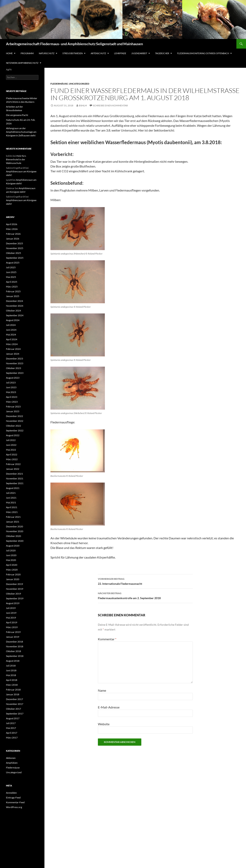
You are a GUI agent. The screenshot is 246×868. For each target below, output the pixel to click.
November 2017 (15, 704)
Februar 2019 (13, 632)
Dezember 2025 (15, 243)
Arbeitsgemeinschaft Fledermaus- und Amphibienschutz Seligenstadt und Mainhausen (74, 44)
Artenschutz (98, 53)
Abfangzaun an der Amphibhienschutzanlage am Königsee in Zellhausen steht (21, 132)
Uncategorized (79, 84)
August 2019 (13, 603)
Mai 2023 (11, 392)
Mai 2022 (11, 450)
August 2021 (13, 488)
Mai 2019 (11, 618)
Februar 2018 (13, 690)
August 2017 (13, 718)
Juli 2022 (11, 440)
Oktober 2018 (14, 651)
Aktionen (11, 758)
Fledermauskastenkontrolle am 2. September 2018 (145, 595)
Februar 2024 (13, 349)
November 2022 (15, 421)
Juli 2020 (11, 550)
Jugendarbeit (139, 53)
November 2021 (15, 478)
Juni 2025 (11, 272)
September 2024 (15, 315)
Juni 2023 (11, 387)
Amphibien (12, 763)
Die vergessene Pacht (17, 115)
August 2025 (13, 263)
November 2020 (15, 531)
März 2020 (12, 570)
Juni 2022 (11, 445)
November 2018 (15, 646)
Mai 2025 (11, 277)
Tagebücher (162, 53)
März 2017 (12, 738)
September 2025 (15, 258)
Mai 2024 (11, 335)
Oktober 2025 (14, 253)
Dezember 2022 (15, 416)
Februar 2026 (13, 234)
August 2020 (13, 546)
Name (102, 690)
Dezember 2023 (15, 359)
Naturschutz (47, 53)
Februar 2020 (13, 574)
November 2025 (15, 248)
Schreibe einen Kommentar (110, 105)
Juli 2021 (11, 493)
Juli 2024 (11, 325)
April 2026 (12, 224)
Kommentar (107, 639)
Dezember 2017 (15, 699)
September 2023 (15, 373)
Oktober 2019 (14, 594)
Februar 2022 (13, 464)
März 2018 (12, 685)
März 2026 (12, 229)
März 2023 (12, 402)
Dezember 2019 (15, 584)
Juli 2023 (11, 383)
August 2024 (13, 320)
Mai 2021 (11, 502)
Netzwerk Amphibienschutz (22, 63)
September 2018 (15, 656)
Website (104, 724)
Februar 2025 (13, 291)
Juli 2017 (11, 723)
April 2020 (12, 565)
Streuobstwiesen (73, 53)
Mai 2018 (11, 675)
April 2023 (12, 397)
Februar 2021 (13, 517)
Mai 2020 (11, 560)
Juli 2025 (11, 267)
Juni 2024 (11, 330)
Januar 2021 (13, 522)
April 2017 (12, 733)
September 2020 (15, 541)
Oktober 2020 (14, 536)
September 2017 (15, 714)
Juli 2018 (11, 666)
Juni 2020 (11, 555)
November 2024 (15, 306)
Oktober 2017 (14, 709)
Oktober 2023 (14, 368)
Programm (27, 53)
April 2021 (12, 507)
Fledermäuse (59, 84)
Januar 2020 (13, 579)
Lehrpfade (120, 53)
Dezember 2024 (15, 301)
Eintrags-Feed (13, 798)
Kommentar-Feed (15, 802)
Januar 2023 (13, 411)
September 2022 (15, 431)
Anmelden (11, 793)
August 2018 (13, 661)
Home (9, 53)
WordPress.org (14, 807)
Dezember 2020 (15, 526)
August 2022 (13, 435)
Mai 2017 (11, 728)
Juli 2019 (11, 608)
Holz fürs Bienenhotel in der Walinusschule (16, 159)
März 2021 (12, 512)
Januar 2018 (13, 694)
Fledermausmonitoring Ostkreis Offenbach (203, 53)
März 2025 (12, 287)
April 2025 (12, 282)
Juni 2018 (11, 670)
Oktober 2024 (14, 311)
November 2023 (15, 363)
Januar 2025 (13, 296)
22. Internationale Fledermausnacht (145, 581)
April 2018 (12, 680)
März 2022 (12, 459)
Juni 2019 (11, 613)
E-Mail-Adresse (109, 707)
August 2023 (13, 378)
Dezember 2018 (15, 642)
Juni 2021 (11, 498)
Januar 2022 (13, 469)
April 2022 (12, 454)
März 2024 (12, 344)
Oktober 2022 (14, 426)
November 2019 (15, 589)
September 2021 (15, 483)
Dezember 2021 (15, 474)
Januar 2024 (13, 354)
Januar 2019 (13, 637)
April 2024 (12, 339)
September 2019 (15, 598)
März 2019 (12, 627)
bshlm (83, 105)
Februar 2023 (13, 407)
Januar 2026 (13, 239)
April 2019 (12, 622)
